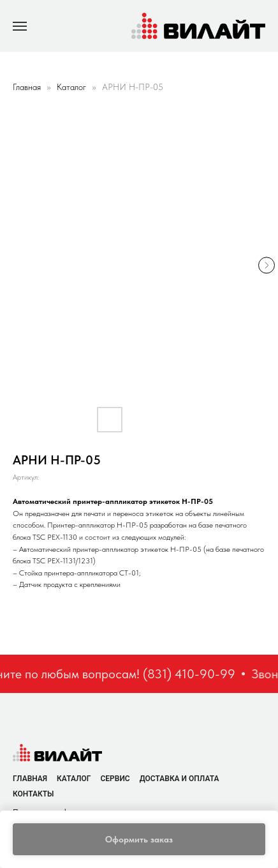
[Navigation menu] (20, 26)
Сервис (115, 779)
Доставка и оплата (179, 779)
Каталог (73, 87)
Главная (27, 87)
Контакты (33, 794)
